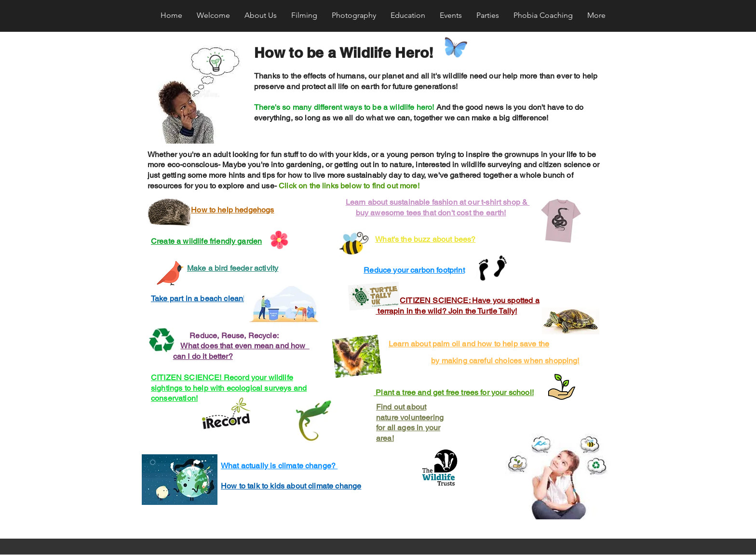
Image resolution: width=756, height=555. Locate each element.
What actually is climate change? (279, 466)
